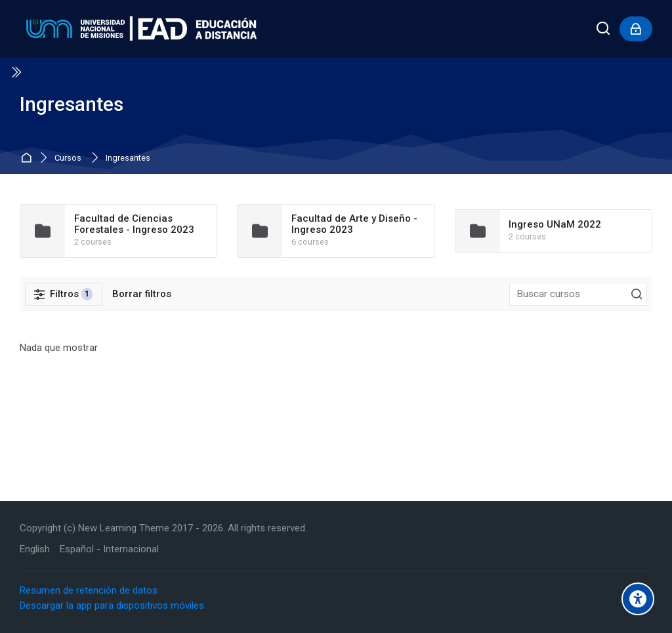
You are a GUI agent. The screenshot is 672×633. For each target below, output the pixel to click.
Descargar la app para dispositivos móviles (112, 605)
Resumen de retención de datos (89, 590)
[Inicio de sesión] (636, 29)
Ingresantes (128, 158)
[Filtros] (64, 295)
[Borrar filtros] (142, 294)
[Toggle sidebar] (16, 72)
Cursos (68, 158)
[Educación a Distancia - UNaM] (138, 29)
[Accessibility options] (638, 599)
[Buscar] (604, 29)
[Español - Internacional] (109, 549)
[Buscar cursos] (637, 295)
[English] (35, 549)
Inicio (28, 158)
